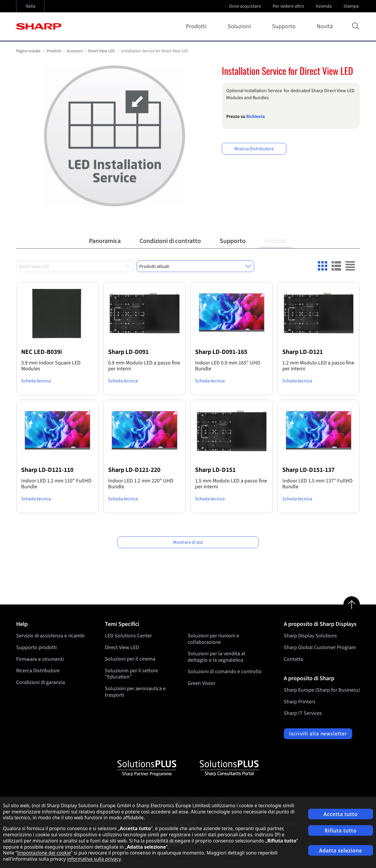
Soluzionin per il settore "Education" (131, 674)
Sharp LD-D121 (303, 352)
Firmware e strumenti (40, 659)
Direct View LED (122, 647)
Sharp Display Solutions (310, 636)
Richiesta (255, 116)
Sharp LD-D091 (128, 352)
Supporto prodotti (36, 647)
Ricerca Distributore (254, 149)
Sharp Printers (300, 702)
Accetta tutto (340, 814)
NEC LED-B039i (42, 352)
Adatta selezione (340, 851)
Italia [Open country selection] (30, 6)
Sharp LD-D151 (215, 470)
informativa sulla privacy (94, 859)
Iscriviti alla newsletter (318, 734)
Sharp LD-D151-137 (308, 470)
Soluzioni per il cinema (130, 659)
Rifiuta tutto (340, 831)
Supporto (285, 26)
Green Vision (202, 683)
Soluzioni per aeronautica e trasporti (135, 692)
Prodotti (197, 26)
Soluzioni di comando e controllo (225, 672)
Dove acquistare (245, 6)
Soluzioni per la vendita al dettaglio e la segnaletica (216, 657)
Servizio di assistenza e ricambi (50, 636)
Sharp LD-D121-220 (134, 470)
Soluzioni (240, 26)
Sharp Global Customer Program (320, 647)
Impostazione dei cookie (44, 853)
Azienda (324, 6)
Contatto (294, 659)
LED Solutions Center (128, 636)
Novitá (325, 26)
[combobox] (75, 266)
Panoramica (105, 241)
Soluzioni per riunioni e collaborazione (213, 639)
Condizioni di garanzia (41, 682)
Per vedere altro (289, 6)
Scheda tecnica (36, 381)
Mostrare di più (188, 542)
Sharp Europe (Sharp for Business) (322, 690)
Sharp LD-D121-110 (47, 470)
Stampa (352, 6)
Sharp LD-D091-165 (221, 352)
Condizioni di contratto (170, 241)
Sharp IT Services (303, 713)
